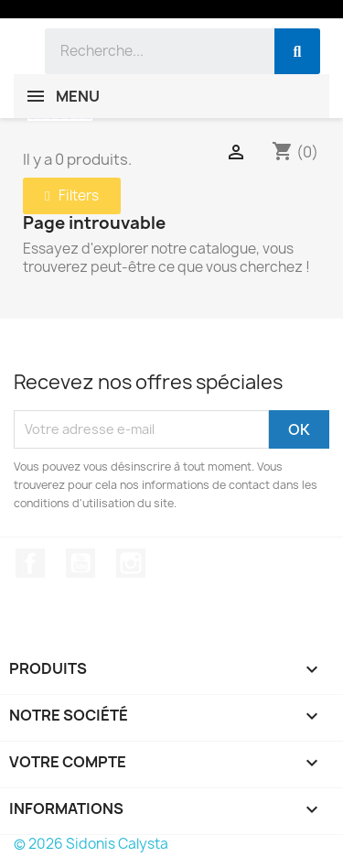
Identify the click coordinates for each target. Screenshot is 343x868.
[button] (72, 196)
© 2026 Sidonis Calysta (91, 844)
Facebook (30, 563)
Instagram (131, 563)
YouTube (80, 563)
